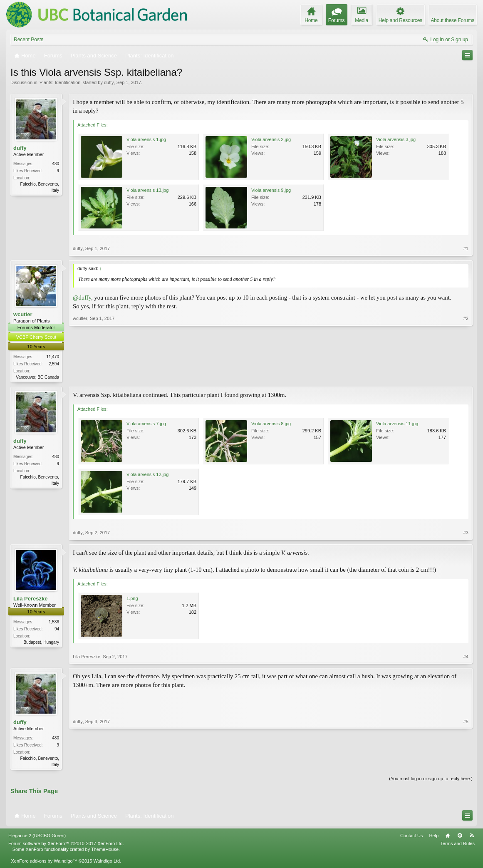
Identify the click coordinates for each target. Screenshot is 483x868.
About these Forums (453, 20)
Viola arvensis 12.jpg (147, 475)
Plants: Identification (60, 82)
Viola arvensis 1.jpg (146, 139)
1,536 (54, 622)
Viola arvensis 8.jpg (271, 424)
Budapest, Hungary (41, 643)
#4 (466, 657)
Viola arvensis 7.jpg (146, 424)
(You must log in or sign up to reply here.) (431, 780)
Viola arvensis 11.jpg (397, 424)
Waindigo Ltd (107, 863)
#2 (466, 376)
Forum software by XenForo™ (66, 845)
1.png (132, 599)
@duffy (82, 298)
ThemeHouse (105, 851)
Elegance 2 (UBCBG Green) (37, 837)
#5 (466, 764)
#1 (466, 248)
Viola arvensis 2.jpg (271, 139)
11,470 (53, 357)
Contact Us (411, 837)
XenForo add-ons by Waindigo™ (44, 863)
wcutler (23, 314)
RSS (472, 837)
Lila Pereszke (30, 599)
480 (56, 164)
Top (460, 837)
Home (448, 837)
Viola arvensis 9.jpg (271, 190)
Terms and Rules (457, 845)
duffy (109, 82)
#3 (466, 533)
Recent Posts (28, 40)
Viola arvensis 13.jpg (147, 190)
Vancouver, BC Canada (37, 377)
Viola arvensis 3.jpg (396, 139)
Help (434, 837)
